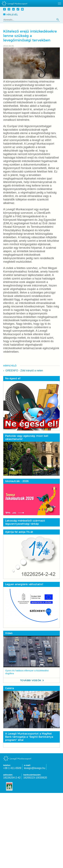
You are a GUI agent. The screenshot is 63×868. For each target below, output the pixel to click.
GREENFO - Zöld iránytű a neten (24, 371)
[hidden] (31, 3)
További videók (31, 680)
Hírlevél (11, 15)
